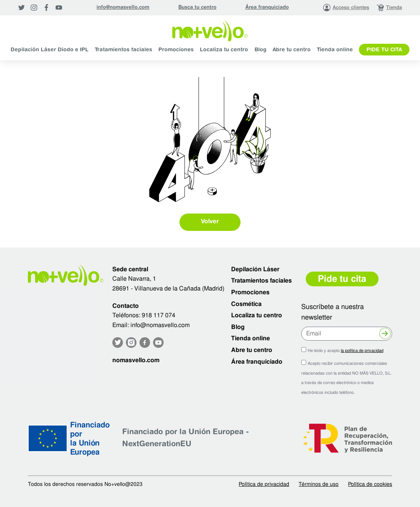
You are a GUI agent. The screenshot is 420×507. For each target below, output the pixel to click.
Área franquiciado (267, 7)
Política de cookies (370, 484)
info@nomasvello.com (123, 7)
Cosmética (246, 304)
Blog (261, 50)
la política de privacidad (362, 350)
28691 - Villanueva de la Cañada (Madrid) (168, 288)
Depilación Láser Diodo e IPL (50, 50)
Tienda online (335, 50)
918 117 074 (159, 315)
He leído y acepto (346, 350)
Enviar (385, 335)
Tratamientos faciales (123, 50)
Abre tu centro (292, 50)
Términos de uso (319, 484)
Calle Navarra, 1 (134, 279)
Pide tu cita (384, 50)
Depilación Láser (255, 269)
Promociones (176, 50)
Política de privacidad (264, 484)
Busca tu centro (197, 7)
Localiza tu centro (224, 50)
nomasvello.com (136, 360)
